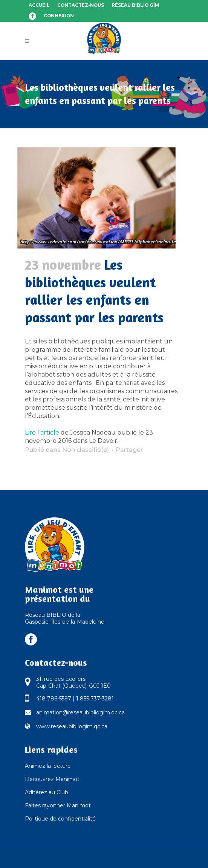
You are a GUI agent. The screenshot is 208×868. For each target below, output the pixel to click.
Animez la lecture (48, 766)
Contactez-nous (81, 5)
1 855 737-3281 (95, 699)
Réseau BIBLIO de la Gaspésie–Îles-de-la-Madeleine (65, 618)
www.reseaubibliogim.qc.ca (72, 726)
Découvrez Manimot (52, 779)
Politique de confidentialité (60, 819)
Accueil (39, 5)
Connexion (59, 16)
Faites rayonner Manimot (58, 805)
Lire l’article (42, 432)
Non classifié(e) (86, 450)
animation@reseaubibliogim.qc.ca (80, 712)
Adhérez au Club (47, 792)
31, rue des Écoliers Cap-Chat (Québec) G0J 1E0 (73, 682)
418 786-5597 (54, 699)
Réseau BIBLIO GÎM (135, 5)
